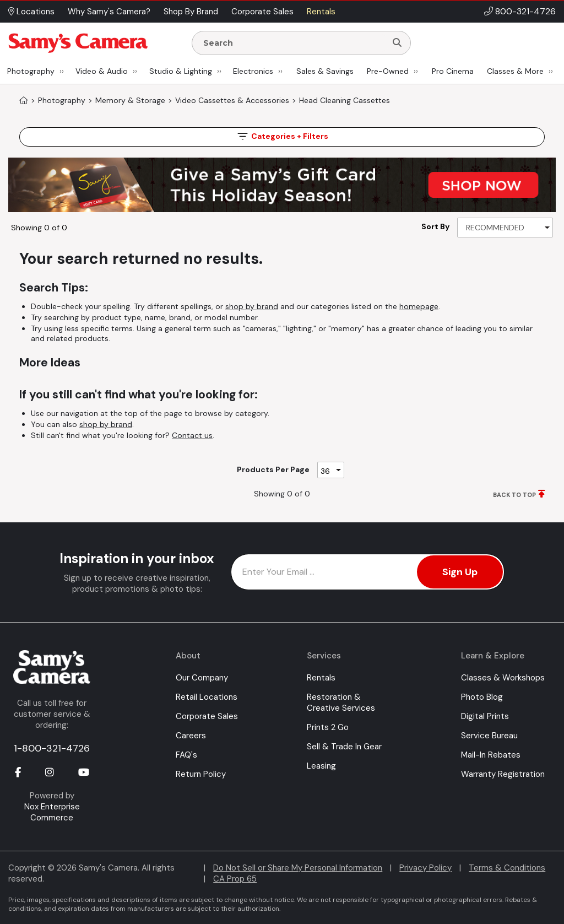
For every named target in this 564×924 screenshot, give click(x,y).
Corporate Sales (207, 716)
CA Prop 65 (235, 879)
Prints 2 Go (328, 727)
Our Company (202, 678)
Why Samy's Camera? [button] (109, 12)
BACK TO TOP (514, 495)
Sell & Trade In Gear (344, 747)
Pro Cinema (453, 71)
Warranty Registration (503, 774)
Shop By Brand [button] (191, 12)
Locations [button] (31, 12)
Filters (282, 136)
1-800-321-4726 (52, 748)
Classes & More (515, 71)
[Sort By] (505, 228)
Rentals (321, 678)
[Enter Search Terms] (294, 43)
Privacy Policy (425, 868)
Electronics (253, 71)
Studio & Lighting (181, 71)
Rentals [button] (321, 12)
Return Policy (201, 774)
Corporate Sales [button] (262, 12)
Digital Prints (485, 716)
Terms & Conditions (507, 868)
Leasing (321, 766)
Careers (191, 736)
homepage (419, 306)
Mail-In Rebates (491, 755)
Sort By (435, 226)
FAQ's (186, 755)
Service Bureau (489, 736)
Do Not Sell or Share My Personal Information (298, 868)
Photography (31, 71)
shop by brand (252, 306)
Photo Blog (482, 697)
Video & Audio (102, 71)
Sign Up (460, 572)
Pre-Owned (388, 71)
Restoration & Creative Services (341, 703)
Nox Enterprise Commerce (52, 812)
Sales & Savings (325, 71)
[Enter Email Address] (368, 572)
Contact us (192, 435)
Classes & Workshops (503, 678)
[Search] (397, 43)
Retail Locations (207, 697)
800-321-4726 (525, 11)
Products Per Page (273, 469)
